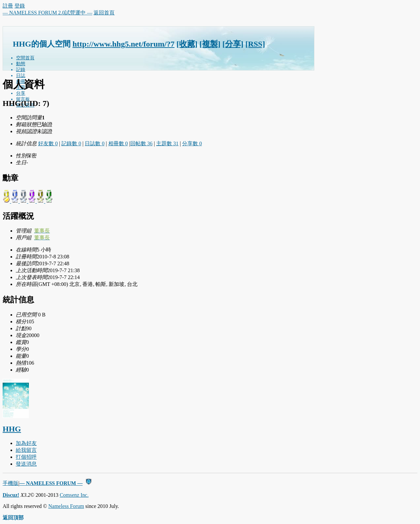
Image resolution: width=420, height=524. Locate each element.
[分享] (233, 44)
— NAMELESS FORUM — (51, 483)
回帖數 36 (141, 143)
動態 (21, 64)
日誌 (21, 76)
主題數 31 (167, 143)
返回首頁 (104, 13)
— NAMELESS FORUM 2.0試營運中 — (47, 13)
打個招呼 (26, 457)
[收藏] (187, 44)
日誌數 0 (94, 143)
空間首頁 (25, 58)
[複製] (210, 44)
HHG (12, 429)
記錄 (21, 70)
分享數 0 (192, 143)
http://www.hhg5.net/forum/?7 (124, 44)
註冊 (8, 6)
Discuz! (11, 495)
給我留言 (26, 450)
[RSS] (255, 44)
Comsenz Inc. (74, 495)
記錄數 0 (71, 143)
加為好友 (26, 443)
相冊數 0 (118, 143)
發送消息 (26, 464)
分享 (21, 93)
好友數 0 (48, 143)
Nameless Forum (66, 506)
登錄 (20, 6)
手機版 (10, 483)
